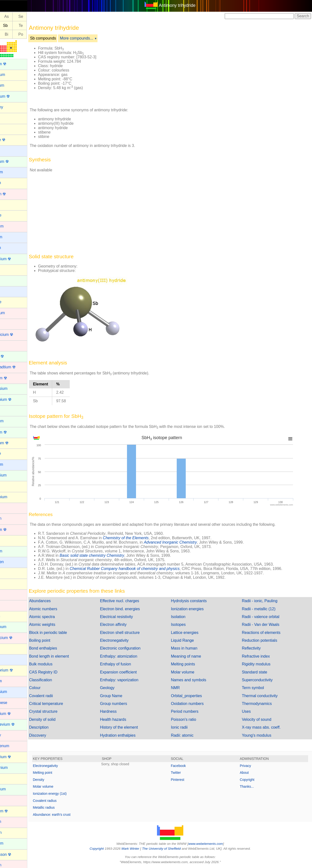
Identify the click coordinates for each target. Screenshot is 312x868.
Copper (10, 345)
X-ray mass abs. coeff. (265, 727)
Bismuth (10, 183)
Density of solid (59, 719)
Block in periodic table (65, 633)
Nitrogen (11, 832)
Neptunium (13, 789)
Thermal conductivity (264, 696)
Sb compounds (60, 38)
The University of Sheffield (170, 849)
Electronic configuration (133, 648)
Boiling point (56, 640)
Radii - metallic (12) (263, 609)
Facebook (187, 766)
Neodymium (14, 768)
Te (37, 26)
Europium (12, 421)
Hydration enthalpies (130, 735)
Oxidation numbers (195, 704)
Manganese (14, 703)
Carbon (10, 269)
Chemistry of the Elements (142, 538)
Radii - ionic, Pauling (264, 601)
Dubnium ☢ (13, 378)
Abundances (56, 601)
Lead (8, 648)
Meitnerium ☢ (15, 714)
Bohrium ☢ (13, 194)
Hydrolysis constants (197, 601)
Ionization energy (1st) (66, 794)
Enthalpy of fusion (128, 664)
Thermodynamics (261, 704)
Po (37, 34)
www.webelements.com (214, 844)
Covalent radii (58, 696)
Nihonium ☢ (14, 811)
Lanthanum (13, 627)
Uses (250, 711)
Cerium (10, 280)
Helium (10, 540)
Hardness (121, 711)
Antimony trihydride (186, 5)
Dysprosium (14, 388)
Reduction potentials (264, 640)
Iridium (9, 594)
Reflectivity (255, 648)
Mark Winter (139, 849)
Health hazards (126, 719)
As (23, 17)
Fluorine (10, 453)
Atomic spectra (58, 617)
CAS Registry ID (60, 672)
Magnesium (14, 692)
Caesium (11, 237)
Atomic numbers (60, 609)
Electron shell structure (132, 633)
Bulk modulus (57, 664)
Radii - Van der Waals (265, 625)
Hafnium (11, 518)
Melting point (59, 773)
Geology (120, 688)
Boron (9, 204)
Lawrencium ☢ (16, 638)
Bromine (11, 215)
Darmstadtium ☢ (18, 367)
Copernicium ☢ (17, 335)
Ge (9, 17)
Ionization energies (195, 609)
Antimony (12, 107)
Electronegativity (127, 640)
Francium (12, 464)
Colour (51, 688)
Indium (9, 573)
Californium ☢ (15, 259)
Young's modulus (261, 735)
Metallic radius (60, 807)
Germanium (14, 497)
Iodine (9, 584)
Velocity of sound (261, 719)
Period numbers (193, 711)
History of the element (131, 727)
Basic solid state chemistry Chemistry (109, 555)
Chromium (12, 313)
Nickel (9, 800)
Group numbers (126, 704)
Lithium (10, 659)
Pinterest (186, 780)
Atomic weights (59, 625)
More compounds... (93, 38)
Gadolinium (13, 475)
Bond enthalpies (60, 648)
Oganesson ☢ (16, 854)
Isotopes (186, 625)
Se (37, 17)
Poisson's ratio (192, 719)
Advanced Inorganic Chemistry (187, 542)
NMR (184, 688)
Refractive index (260, 656)
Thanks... (251, 786)
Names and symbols (197, 680)
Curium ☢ (12, 356)
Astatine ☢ (13, 140)
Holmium (11, 551)
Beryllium (11, 172)
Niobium (11, 821)
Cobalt (9, 324)
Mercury (10, 735)
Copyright (251, 780)
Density (55, 780)
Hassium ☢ (13, 530)
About (249, 773)
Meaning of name (194, 656)
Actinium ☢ (13, 64)
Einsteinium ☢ (16, 399)
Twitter (184, 773)
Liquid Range (191, 640)
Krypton (10, 616)
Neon (8, 778)
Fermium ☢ (13, 432)
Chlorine (11, 302)
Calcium (10, 248)
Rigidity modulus (260, 664)
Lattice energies (193, 633)
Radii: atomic (190, 735)
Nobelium (12, 843)
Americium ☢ (15, 96)
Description (55, 727)
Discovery (54, 735)
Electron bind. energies (132, 609)
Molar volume (191, 672)
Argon (9, 118)
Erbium (10, 410)
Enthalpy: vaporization (132, 680)
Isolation (186, 617)
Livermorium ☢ (16, 670)
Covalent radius (61, 801)
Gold (8, 508)
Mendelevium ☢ (17, 724)
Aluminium (13, 75)
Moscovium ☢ (15, 757)
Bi (23, 34)
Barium (10, 150)
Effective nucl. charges (132, 601)
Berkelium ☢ (14, 161)
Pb (9, 34)
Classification (57, 680)
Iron (7, 605)
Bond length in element (66, 656)
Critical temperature (63, 704)
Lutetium (11, 681)
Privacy (250, 766)
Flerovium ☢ (14, 443)
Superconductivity (261, 680)
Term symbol (257, 688)
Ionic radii (187, 727)
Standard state (259, 672)
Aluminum (12, 85)
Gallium (10, 486)
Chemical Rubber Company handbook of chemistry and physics (141, 569)
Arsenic (10, 129)
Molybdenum (15, 746)
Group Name (124, 696)
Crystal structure (60, 711)
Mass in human (192, 648)
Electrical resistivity (129, 617)
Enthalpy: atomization (131, 656)
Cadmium (12, 226)
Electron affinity (126, 625)
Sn (9, 26)
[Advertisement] (215, 73)
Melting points (191, 664)
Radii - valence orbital (265, 617)
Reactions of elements (265, 633)
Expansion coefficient (131, 672)
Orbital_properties (195, 696)
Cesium (10, 291)
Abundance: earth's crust (68, 815)
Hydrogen (12, 562)
